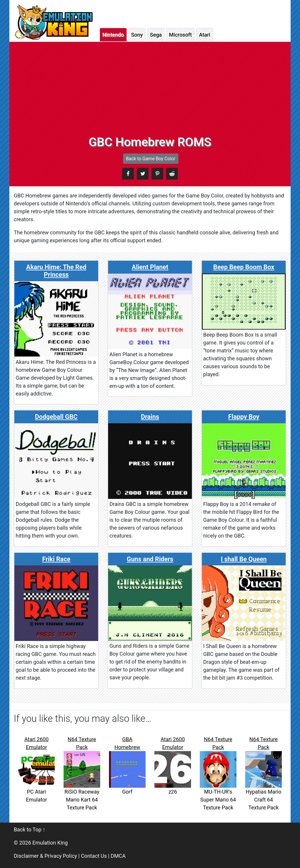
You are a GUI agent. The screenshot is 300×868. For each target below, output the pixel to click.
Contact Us (94, 856)
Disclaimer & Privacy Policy (45, 856)
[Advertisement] (150, 91)
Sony (137, 35)
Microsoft (180, 35)
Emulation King (50, 843)
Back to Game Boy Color (151, 159)
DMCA (118, 856)
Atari (204, 35)
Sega (156, 35)
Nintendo (113, 35)
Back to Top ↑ (30, 829)
